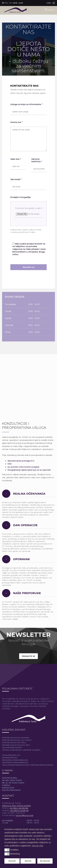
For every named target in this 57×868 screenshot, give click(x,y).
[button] (7, 850)
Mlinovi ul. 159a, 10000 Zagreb (16, 806)
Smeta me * (16, 122)
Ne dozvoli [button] (45, 861)
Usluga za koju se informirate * (26, 104)
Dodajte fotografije (21, 197)
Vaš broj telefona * (37, 160)
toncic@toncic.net (25, 815)
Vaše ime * (16, 159)
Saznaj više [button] (38, 846)
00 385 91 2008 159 (19, 810)
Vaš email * (16, 179)
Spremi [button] (28, 861)
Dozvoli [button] (12, 861)
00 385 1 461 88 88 (19, 808)
